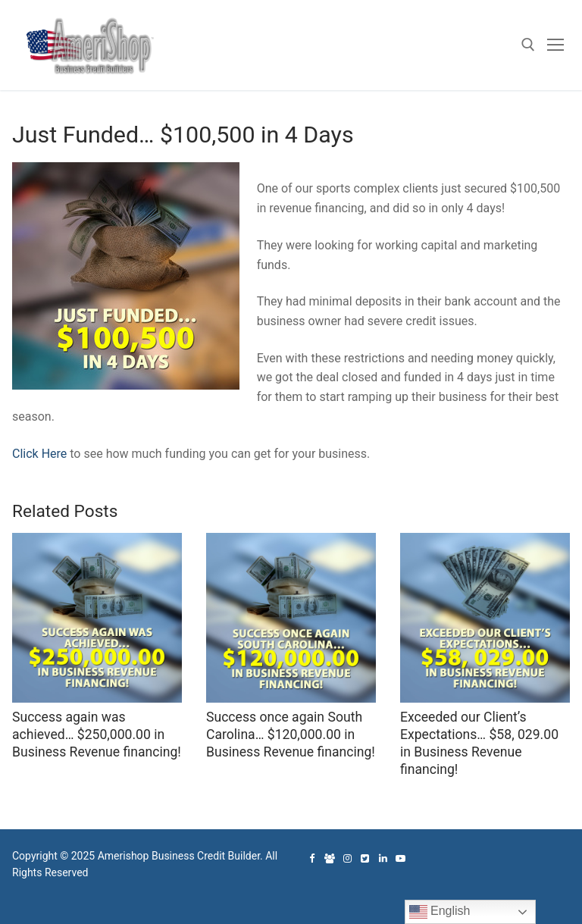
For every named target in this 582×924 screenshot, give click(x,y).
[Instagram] (347, 858)
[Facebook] (312, 858)
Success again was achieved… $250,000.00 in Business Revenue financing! (97, 735)
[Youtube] (401, 858)
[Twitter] (365, 858)
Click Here (39, 454)
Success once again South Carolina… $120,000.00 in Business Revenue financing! (291, 735)
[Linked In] (383, 858)
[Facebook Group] (329, 858)
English (440, 912)
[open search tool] (528, 45)
